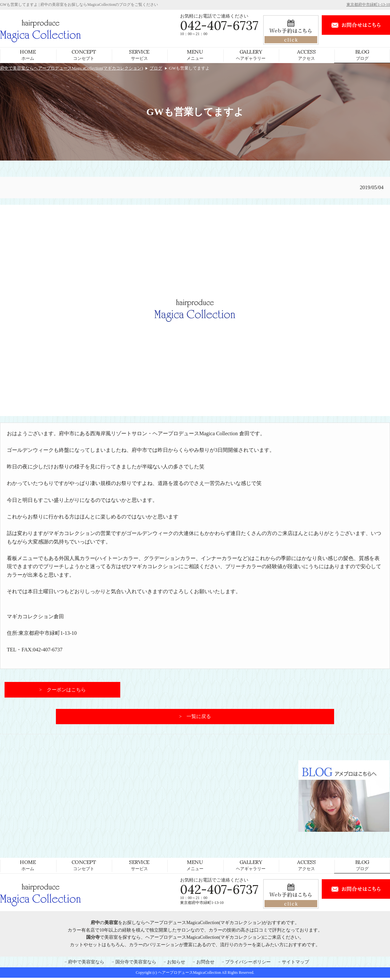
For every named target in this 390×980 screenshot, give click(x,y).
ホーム (28, 55)
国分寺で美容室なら (136, 964)
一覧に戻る (199, 718)
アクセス (306, 55)
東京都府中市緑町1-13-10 (368, 5)
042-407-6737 (219, 25)
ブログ (362, 55)
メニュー (195, 55)
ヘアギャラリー (251, 55)
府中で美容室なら (86, 964)
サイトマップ (295, 964)
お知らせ (176, 964)
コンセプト (84, 55)
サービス (139, 55)
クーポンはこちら (66, 690)
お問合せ (205, 964)
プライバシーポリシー (248, 964)
